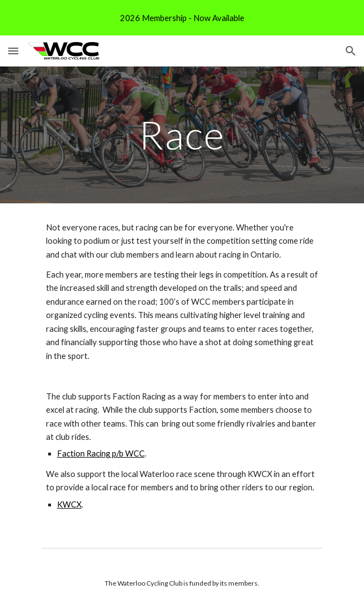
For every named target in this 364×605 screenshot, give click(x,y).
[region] (182, 18)
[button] (13, 51)
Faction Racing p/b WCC (101, 453)
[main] (182, 135)
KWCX (69, 504)
